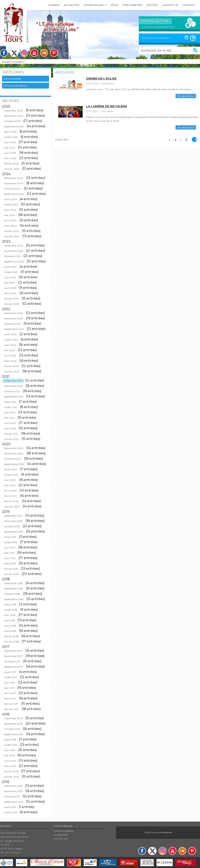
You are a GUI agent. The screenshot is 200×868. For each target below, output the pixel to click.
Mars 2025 (10, 158)
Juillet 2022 (11, 340)
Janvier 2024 (12, 236)
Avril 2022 (10, 356)
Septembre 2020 (14, 464)
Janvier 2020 (12, 507)
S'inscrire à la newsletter (158, 832)
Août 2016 (10, 740)
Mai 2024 (10, 215)
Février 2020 (12, 501)
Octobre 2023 (12, 256)
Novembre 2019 (13, 521)
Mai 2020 (10, 485)
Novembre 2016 (13, 724)
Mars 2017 (10, 699)
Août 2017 (10, 672)
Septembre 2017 (14, 667)
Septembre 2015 (14, 802)
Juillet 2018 (11, 610)
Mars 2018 (10, 631)
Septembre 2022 (14, 329)
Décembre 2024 (14, 178)
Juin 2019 (10, 548)
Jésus (114, 5)
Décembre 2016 (13, 718)
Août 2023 (10, 267)
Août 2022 (10, 334)
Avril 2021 (10, 423)
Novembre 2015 (13, 791)
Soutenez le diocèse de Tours (158, 27)
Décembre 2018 (13, 583)
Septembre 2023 (14, 261)
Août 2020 (11, 469)
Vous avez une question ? (157, 38)
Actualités (72, 5)
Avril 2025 (10, 153)
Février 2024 (12, 231)
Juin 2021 (10, 412)
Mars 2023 (10, 293)
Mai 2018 (9, 620)
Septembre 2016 (14, 734)
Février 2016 (11, 771)
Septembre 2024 (14, 194)
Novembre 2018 (13, 589)
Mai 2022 (10, 350)
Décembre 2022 (14, 313)
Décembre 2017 (13, 651)
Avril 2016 (10, 761)
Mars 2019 (10, 563)
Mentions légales (64, 831)
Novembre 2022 (14, 318)
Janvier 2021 (11, 439)
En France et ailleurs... (16, 86)
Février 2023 (11, 299)
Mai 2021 (9, 418)
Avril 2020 (10, 491)
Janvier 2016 (11, 777)
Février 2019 (11, 569)
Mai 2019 (9, 553)
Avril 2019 (10, 558)
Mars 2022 (10, 361)
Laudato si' (170, 5)
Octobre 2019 (12, 526)
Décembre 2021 (13, 381)
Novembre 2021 (13, 386)
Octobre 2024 (12, 189)
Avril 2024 (10, 220)
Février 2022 (11, 366)
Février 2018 (11, 636)
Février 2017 (11, 704)
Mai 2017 (9, 688)
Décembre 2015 (13, 786)
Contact (189, 5)
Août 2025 (10, 132)
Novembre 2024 (14, 183)
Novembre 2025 (14, 116)
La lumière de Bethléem (107, 106)
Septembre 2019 (14, 532)
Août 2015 (10, 807)
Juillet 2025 (11, 137)
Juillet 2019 (11, 542)
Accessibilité (61, 835)
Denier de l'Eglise (101, 79)
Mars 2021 (10, 428)
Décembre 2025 (13, 110)
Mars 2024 (10, 226)
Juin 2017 (10, 683)
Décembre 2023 (14, 246)
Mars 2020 (11, 496)
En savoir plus (186, 96)
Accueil (6, 62)
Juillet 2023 (11, 272)
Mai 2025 (9, 148)
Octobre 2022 (12, 324)
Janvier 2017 (11, 709)
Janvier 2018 (12, 642)
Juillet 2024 (11, 205)
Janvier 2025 (12, 169)
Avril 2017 (10, 693)
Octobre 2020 (13, 459)
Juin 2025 (10, 142)
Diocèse (152, 5)
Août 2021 (10, 402)
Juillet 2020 (11, 475)
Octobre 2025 (12, 121)
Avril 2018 (10, 626)
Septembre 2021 (14, 397)
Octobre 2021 (12, 391)
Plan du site (61, 839)
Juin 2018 (10, 615)
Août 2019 (10, 537)
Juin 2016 (10, 750)
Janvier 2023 (12, 304)
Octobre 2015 (12, 796)
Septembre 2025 (14, 126)
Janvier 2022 (12, 371)
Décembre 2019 (13, 516)
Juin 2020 (10, 480)
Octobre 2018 (12, 594)
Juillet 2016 (11, 745)
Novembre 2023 (14, 251)
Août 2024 (11, 199)
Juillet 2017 (11, 677)
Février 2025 (11, 164)
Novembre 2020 (14, 453)
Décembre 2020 (14, 448)
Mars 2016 (10, 766)
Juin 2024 (10, 210)
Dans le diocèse (12, 79)
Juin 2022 (10, 345)
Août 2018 (10, 604)
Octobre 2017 (12, 661)
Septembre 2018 (14, 599)
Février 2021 (11, 434)
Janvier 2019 (11, 574)
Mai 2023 (10, 283)
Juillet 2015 (11, 812)
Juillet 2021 (11, 407)
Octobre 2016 (12, 729)
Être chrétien (132, 5)
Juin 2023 (10, 277)
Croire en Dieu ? (95, 5)
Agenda (54, 5)
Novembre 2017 (13, 656)
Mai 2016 (9, 755)
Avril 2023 (10, 288)
